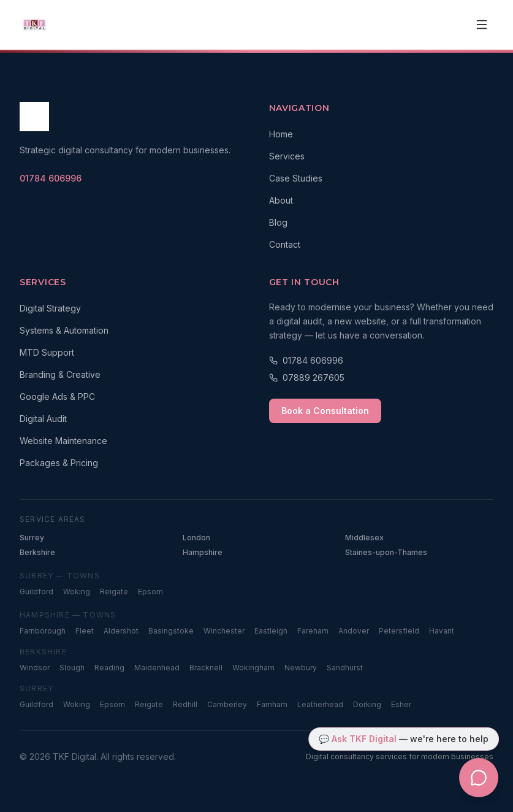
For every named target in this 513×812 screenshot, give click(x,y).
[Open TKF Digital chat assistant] (479, 778)
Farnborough (43, 631)
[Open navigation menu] (482, 25)
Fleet (85, 631)
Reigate (114, 592)
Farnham (272, 704)
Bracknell (206, 668)
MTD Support (47, 352)
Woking (77, 592)
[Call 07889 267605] (382, 378)
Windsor (35, 668)
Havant (442, 631)
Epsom (150, 592)
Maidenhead (157, 668)
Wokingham (253, 668)
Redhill (185, 704)
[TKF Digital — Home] (34, 25)
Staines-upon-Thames (386, 552)
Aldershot (121, 631)
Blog (278, 222)
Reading (109, 668)
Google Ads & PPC (57, 396)
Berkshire (37, 552)
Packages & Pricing (59, 463)
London (196, 538)
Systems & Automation (64, 330)
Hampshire (203, 552)
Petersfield (399, 631)
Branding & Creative (60, 374)
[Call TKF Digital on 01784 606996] (51, 178)
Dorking (367, 704)
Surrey (32, 538)
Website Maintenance (63, 441)
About (281, 200)
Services (287, 156)
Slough (72, 668)
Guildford (36, 592)
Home (281, 134)
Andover (354, 631)
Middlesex (364, 538)
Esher (401, 704)
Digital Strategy (50, 308)
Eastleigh (271, 631)
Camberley (227, 704)
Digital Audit (43, 419)
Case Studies (296, 178)
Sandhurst (345, 668)
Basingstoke (171, 631)
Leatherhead (320, 704)
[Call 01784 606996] (382, 361)
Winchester (224, 631)
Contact (285, 244)
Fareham (313, 631)
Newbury (301, 668)
